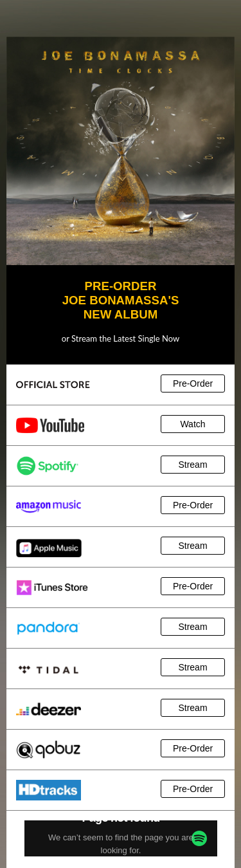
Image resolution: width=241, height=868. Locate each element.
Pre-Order (193, 383)
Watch (192, 424)
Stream (192, 465)
